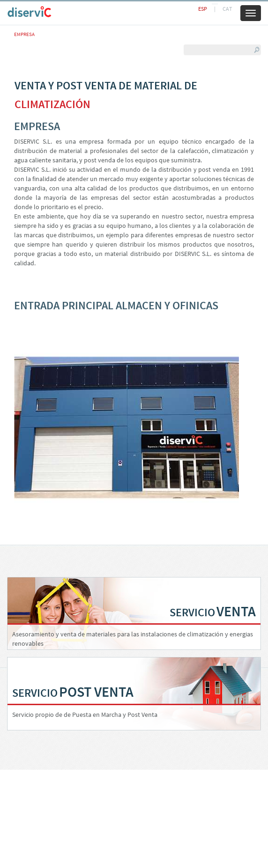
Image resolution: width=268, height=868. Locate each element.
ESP (203, 9)
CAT (227, 9)
